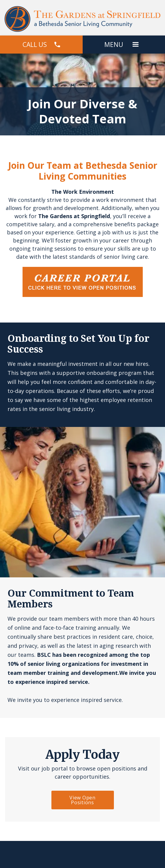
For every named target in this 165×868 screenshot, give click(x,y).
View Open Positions (82, 800)
